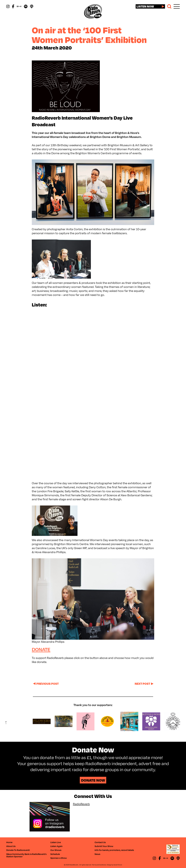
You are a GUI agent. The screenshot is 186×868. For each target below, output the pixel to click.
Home (9, 842)
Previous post (48, 684)
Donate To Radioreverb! (18, 850)
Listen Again (56, 846)
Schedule (55, 854)
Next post (142, 684)
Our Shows (56, 850)
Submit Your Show (104, 846)
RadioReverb (81, 804)
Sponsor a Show (59, 858)
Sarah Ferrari (118, 865)
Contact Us (100, 842)
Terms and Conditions (99, 865)
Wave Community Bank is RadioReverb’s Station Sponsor (26, 855)
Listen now (145, 6)
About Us (11, 846)
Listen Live (56, 842)
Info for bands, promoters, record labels (114, 850)
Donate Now (93, 780)
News (97, 854)
